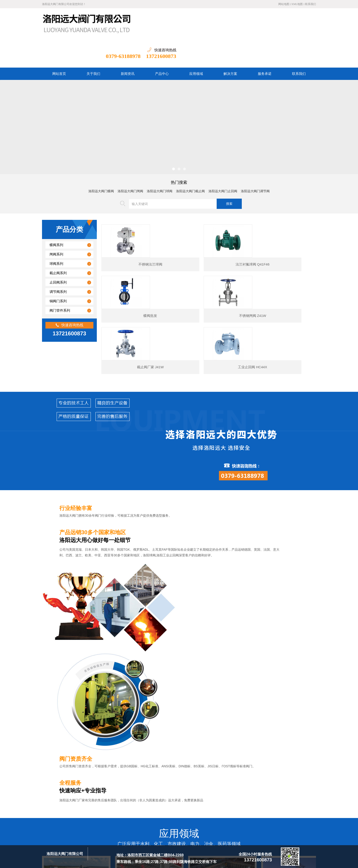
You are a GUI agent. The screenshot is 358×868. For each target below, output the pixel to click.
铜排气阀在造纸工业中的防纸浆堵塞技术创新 (87, 769)
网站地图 (284, 4)
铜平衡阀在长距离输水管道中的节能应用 (83, 759)
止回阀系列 (58, 253)
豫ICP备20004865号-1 (116, 861)
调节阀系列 (58, 262)
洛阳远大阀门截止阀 (190, 162)
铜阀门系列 (58, 271)
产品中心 (144, 806)
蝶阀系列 (56, 215)
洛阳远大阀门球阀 (160, 162)
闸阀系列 (56, 225)
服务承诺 (192, 806)
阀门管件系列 (60, 281)
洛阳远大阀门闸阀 (130, 162)
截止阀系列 (58, 243)
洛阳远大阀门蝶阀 (101, 162)
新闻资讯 (127, 806)
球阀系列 (56, 234)
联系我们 (311, 4)
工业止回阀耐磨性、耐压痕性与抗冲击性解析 (87, 717)
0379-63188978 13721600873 (281, 26)
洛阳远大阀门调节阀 (255, 162)
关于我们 (111, 806)
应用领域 (160, 806)
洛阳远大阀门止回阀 (223, 162)
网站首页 (95, 806)
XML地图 (297, 4)
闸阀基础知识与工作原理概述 (75, 748)
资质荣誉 (176, 806)
